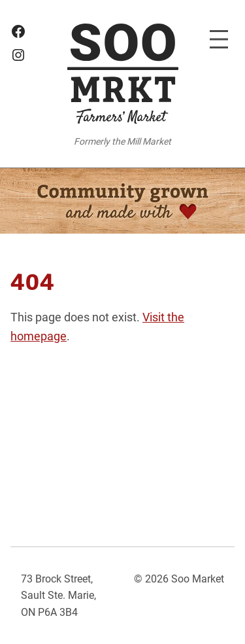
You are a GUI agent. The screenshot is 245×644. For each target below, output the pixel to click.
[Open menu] (219, 39)
